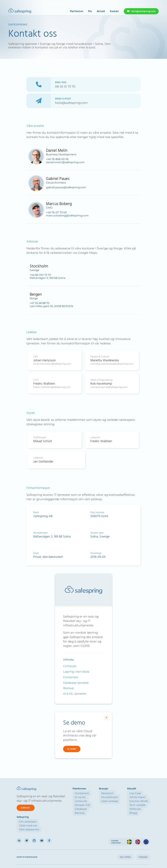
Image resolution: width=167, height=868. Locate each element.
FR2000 (143, 840)
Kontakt (114, 11)
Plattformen (77, 11)
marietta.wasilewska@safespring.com (112, 364)
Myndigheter (89, 797)
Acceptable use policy (114, 854)
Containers (71, 677)
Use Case (110, 793)
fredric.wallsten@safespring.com (52, 387)
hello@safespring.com (143, 11)
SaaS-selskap (89, 801)
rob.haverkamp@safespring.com (109, 387)
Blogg (108, 813)
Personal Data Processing (65, 854)
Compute (70, 666)
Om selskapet (139, 793)
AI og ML (65, 797)
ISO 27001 (125, 840)
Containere (66, 793)
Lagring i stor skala (76, 672)
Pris (90, 11)
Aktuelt (101, 11)
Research (87, 793)
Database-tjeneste (76, 683)
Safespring (18, 25)
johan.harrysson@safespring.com (52, 364)
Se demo (72, 749)
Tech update (113, 805)
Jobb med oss (139, 797)
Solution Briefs (114, 801)
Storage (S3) (67, 805)
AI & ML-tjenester (75, 694)
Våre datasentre (140, 801)
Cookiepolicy (85, 853)
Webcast (110, 809)
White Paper (113, 797)
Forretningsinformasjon (139, 853)
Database (65, 809)
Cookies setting (99, 854)
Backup (68, 688)
